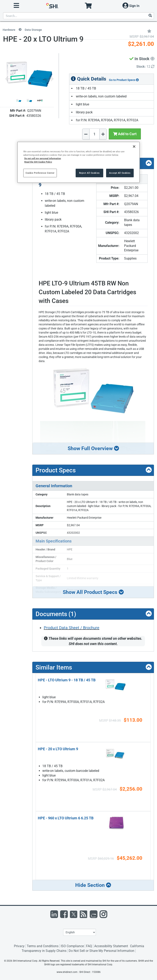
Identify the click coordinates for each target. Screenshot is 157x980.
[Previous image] (8, 79)
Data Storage (33, 30)
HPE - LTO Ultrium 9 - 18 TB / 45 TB (67, 680)
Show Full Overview (93, 448)
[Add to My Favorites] (149, 31)
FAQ (89, 946)
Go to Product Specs (124, 80)
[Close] (134, 147)
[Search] (150, 16)
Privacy (19, 946)
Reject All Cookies (89, 173)
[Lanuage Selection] (80, 932)
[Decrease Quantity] (86, 134)
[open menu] (16, 6)
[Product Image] (19, 100)
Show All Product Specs (93, 592)
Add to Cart (125, 134)
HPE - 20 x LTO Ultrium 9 (58, 749)
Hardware (9, 30)
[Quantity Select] (94, 134)
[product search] (78, 16)
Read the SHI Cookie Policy (38, 162)
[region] (78, 162)
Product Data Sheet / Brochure (72, 628)
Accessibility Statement (111, 946)
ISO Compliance (72, 946)
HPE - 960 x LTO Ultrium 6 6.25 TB (66, 818)
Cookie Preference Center (40, 173)
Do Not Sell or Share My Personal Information (101, 951)
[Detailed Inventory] (145, 67)
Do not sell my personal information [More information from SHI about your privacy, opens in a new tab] (43, 158)
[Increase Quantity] (103, 134)
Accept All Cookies (120, 173)
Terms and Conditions (43, 946)
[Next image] (51, 79)
